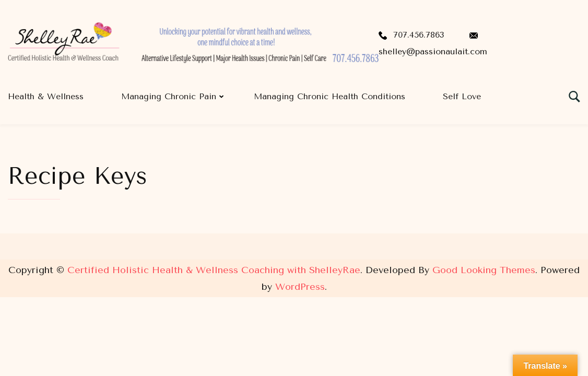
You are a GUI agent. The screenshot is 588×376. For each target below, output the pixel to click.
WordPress (300, 287)
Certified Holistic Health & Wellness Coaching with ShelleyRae (214, 270)
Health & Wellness (46, 96)
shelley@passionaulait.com (433, 51)
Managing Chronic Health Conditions (330, 96)
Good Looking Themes (484, 270)
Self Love (462, 96)
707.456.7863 (419, 35)
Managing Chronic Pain (169, 96)
